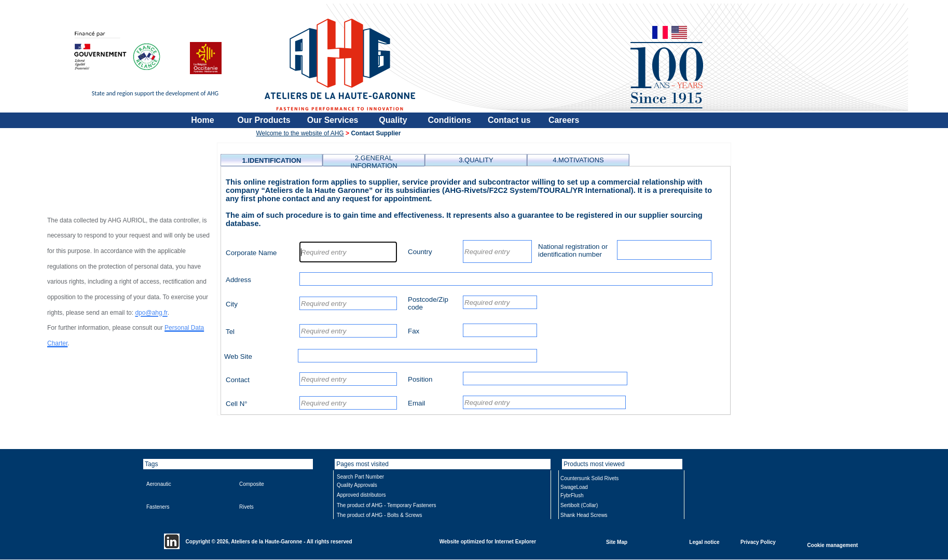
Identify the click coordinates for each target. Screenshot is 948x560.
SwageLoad (574, 487)
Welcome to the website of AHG (300, 133)
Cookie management (833, 545)
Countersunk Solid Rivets (589, 478)
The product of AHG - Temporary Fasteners (387, 505)
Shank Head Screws (584, 515)
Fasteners (158, 507)
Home (202, 120)
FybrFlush (572, 495)
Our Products (264, 120)
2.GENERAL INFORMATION (374, 162)
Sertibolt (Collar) (579, 505)
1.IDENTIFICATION (272, 160)
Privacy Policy (758, 542)
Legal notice (704, 542)
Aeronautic (159, 484)
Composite (252, 484)
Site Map (617, 542)
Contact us (509, 120)
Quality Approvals (357, 485)
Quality (393, 120)
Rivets (246, 507)
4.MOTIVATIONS (578, 160)
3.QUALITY (476, 160)
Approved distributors (361, 495)
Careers (564, 120)
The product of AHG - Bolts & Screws (380, 515)
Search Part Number (360, 477)
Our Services (333, 120)
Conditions (449, 120)
